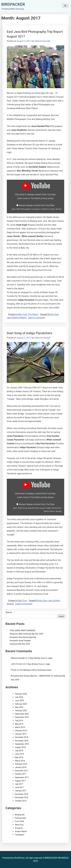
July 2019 (19, 721)
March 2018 (20, 761)
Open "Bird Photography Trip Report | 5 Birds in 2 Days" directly (37, 209)
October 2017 (21, 774)
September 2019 (22, 717)
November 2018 (22, 741)
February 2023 (21, 711)
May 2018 (19, 757)
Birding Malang (19, 318)
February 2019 (21, 731)
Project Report (21, 831)
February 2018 (21, 764)
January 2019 (21, 734)
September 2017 (22, 777)
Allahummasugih (42, 41)
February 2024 (21, 704)
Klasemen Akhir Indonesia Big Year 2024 (26, 634)
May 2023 (19, 707)
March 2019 (20, 727)
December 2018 (22, 737)
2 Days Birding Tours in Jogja (40, 658)
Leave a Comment (36, 318)
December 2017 (22, 771)
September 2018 (22, 744)
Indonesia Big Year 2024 (20, 644)
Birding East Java (44, 601)
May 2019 (19, 724)
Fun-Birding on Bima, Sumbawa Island (36, 670)
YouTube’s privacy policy (42, 198)
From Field (19, 821)
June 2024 (19, 701)
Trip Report (33, 314)
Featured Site (21, 818)
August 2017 (20, 781)
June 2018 (19, 754)
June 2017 (19, 787)
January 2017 (21, 791)
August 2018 (20, 747)
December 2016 (22, 794)
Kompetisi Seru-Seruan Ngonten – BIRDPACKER (31, 676)
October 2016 (21, 801)
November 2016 (22, 797)
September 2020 (22, 714)
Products (19, 828)
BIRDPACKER (13, 4)
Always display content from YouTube (37, 205)
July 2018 (19, 751)
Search (9, 612)
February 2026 (21, 694)
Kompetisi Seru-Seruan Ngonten (23, 637)
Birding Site (20, 815)
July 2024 (19, 697)
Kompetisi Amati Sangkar (20, 641)
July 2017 (19, 784)
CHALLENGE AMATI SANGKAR (22, 630)
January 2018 (21, 767)
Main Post (22, 314)
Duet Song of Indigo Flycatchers (30, 333)
